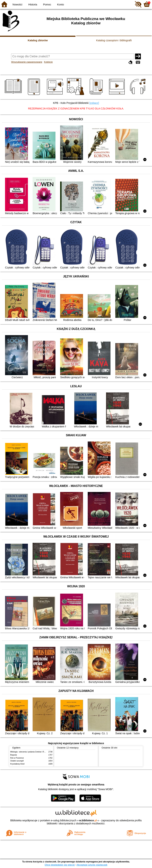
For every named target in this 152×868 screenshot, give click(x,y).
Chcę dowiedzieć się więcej (60, 865)
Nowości (17, 5)
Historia (33, 5)
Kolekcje (48, 62)
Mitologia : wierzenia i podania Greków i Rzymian (30, 752)
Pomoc (47, 5)
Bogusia (14, 755)
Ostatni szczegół (17, 761)
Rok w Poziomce (17, 758)
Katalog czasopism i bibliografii (114, 40)
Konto (61, 5)
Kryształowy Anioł (17, 764)
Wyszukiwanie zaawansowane (27, 62)
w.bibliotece (88, 820)
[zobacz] (94, 103)
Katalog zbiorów (38, 40)
